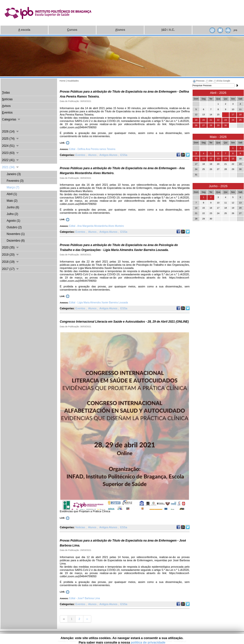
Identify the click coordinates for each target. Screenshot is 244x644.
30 (226, 125)
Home (62, 81)
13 (218, 159)
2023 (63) (11, 153)
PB (235, 30)
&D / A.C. (168, 30)
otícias (7, 99)
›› (87, 619)
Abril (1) (12, 194)
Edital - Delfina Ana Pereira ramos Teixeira (92, 149)
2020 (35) (11, 248)
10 (196, 159)
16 (226, 115)
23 (226, 120)
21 (211, 120)
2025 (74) (11, 139)
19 (196, 120)
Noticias (81, 527)
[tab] (198, 82)
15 (233, 159)
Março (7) (13, 187)
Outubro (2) (14, 227)
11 (203, 159)
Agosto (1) (13, 221)
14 (226, 159)
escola (24, 30)
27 (203, 125)
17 (233, 115)
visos (6, 106)
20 (203, 120)
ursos (72, 30)
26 (196, 125)
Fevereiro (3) (15, 181)
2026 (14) (11, 132)
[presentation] (198, 82)
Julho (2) (12, 214)
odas (6, 93)
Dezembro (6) (16, 241)
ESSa (124, 155)
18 (240, 115)
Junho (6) (13, 207)
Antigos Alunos (109, 155)
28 (211, 125)
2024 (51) (11, 146)
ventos (7, 113)
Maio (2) (12, 201)
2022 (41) (11, 160)
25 (240, 120)
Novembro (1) (16, 234)
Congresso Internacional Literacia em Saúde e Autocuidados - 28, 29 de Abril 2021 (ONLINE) (124, 322)
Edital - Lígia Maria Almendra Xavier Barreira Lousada (99, 303)
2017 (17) (11, 269)
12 (211, 159)
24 (233, 120)
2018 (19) (11, 262)
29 (218, 125)
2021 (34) (11, 167)
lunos (120, 30)
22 (218, 120)
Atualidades (73, 81)
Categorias (11, 119)
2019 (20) (11, 255)
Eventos (81, 155)
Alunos (93, 155)
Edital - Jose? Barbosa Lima (84, 598)
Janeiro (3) (14, 174)
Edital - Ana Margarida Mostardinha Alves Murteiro (97, 226)
